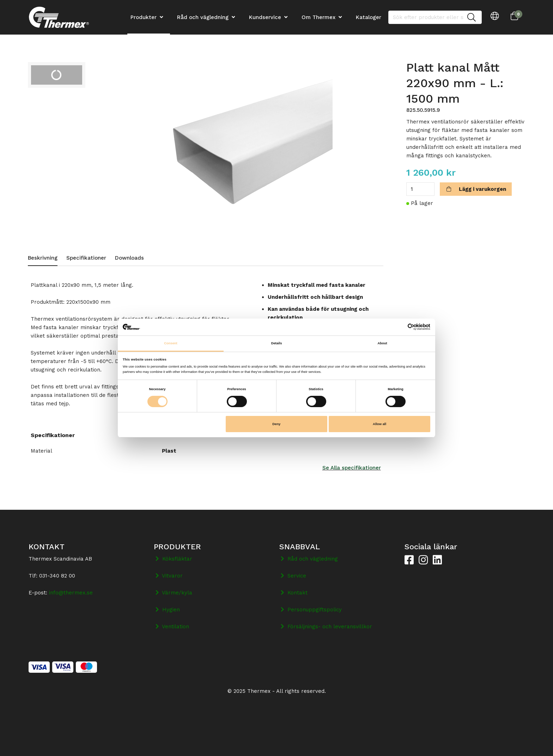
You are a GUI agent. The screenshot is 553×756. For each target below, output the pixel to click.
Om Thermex (318, 17)
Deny (276, 424)
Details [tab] (277, 343)
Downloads (129, 258)
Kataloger (369, 17)
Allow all (379, 424)
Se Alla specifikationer (352, 468)
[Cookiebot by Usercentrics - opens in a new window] (399, 327)
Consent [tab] (171, 343)
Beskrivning (43, 258)
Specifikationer (86, 258)
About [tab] (382, 343)
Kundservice (265, 17)
